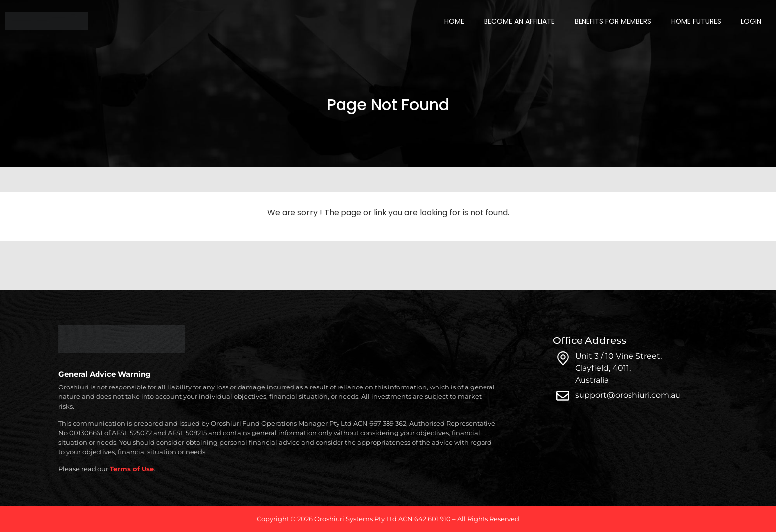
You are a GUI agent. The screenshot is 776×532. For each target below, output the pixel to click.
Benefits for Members (613, 21)
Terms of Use (132, 469)
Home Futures (696, 21)
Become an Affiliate (519, 21)
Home (454, 21)
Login (751, 21)
